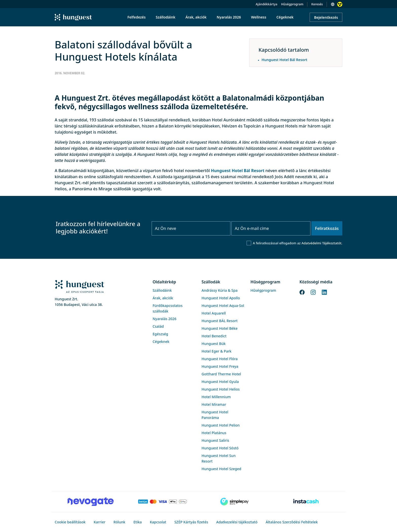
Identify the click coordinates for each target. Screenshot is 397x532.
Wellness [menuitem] (259, 17)
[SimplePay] (234, 502)
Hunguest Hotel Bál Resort (238, 171)
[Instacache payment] (306, 502)
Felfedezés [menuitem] (136, 17)
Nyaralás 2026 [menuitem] (229, 17)
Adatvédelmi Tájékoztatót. (322, 243)
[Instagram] (313, 292)
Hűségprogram (292, 4)
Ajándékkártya (266, 4)
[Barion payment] (163, 502)
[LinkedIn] (324, 292)
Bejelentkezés (326, 17)
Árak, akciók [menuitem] (196, 17)
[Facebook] (302, 292)
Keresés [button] (317, 4)
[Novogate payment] (91, 502)
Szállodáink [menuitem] (165, 17)
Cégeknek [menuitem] (285, 17)
